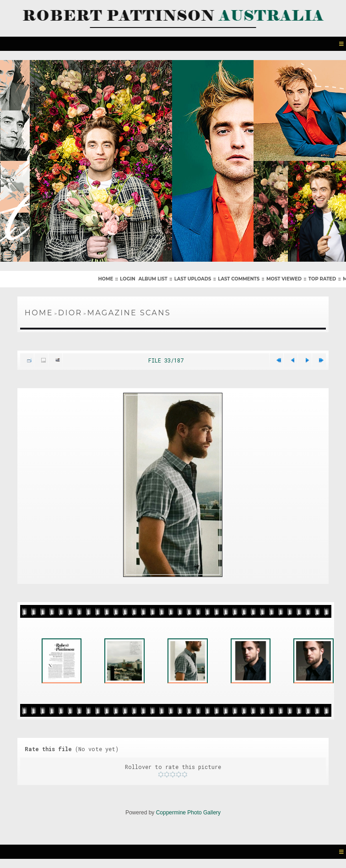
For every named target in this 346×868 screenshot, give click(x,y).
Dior (70, 313)
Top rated (322, 279)
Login (127, 279)
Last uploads (193, 279)
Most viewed (284, 279)
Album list (153, 279)
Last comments (239, 279)
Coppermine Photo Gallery (188, 813)
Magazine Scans (129, 313)
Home (105, 279)
